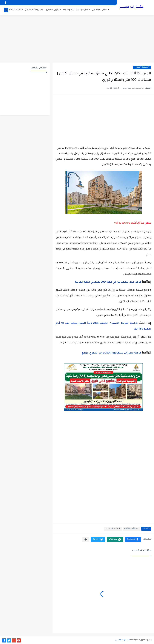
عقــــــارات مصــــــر (131, 7)
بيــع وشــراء (69, 10)
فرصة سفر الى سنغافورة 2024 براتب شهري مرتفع (111, 353)
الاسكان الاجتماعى (101, 10)
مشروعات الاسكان (34, 10)
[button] (133, 539)
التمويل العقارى (53, 10)
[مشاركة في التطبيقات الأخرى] (86, 539)
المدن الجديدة (83, 10)
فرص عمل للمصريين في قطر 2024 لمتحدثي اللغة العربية (108, 282)
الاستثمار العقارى (14, 10)
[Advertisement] (77, 39)
